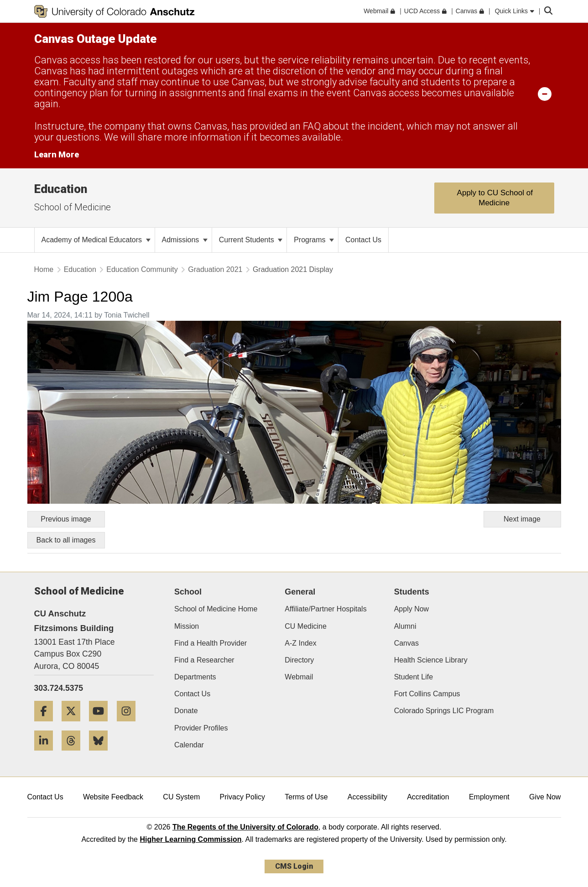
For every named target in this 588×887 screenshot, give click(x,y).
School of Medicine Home (216, 609)
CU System (181, 797)
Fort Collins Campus (427, 694)
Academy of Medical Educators (96, 240)
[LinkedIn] (47, 754)
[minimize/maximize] (545, 94)
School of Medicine (73, 207)
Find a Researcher (204, 660)
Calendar (189, 745)
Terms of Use (306, 797)
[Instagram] (130, 725)
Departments (195, 677)
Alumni (405, 626)
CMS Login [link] (294, 866)
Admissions (185, 240)
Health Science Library (431, 660)
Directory (299, 660)
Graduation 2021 (215, 269)
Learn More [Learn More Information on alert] (57, 154)
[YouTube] (102, 725)
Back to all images (66, 540)
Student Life (414, 677)
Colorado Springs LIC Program (444, 711)
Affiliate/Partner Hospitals (325, 609)
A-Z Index (300, 643)
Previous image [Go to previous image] (66, 519)
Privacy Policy (242, 797)
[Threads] (74, 754)
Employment (489, 797)
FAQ (312, 126)
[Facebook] (47, 725)
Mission (187, 626)
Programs (314, 240)
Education (61, 189)
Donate (186, 711)
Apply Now (411, 609)
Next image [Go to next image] (522, 519)
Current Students (251, 240)
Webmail (299, 677)
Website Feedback (113, 797)
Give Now (545, 797)
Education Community (142, 269)
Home (44, 269)
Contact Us (192, 694)
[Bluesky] (102, 754)
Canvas (406, 643)
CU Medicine (306, 626)
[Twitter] (74, 725)
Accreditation (428, 797)
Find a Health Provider (211, 643)
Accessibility (367, 797)
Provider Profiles (201, 728)
